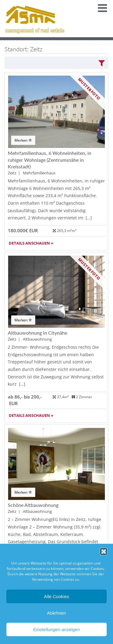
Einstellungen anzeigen (56, 629)
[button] (104, 552)
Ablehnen (56, 613)
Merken (23, 140)
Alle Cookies (56, 596)
